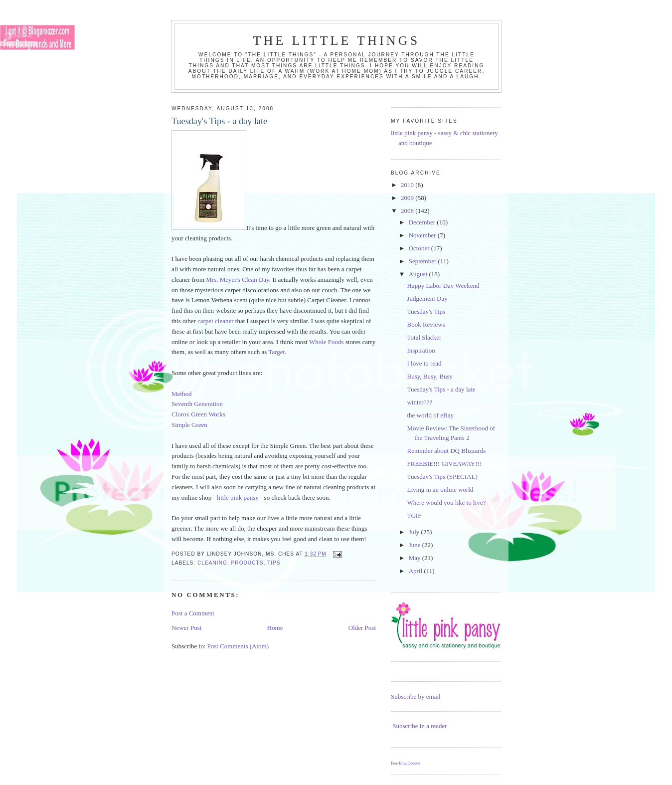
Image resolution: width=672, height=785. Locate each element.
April (417, 571)
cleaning (212, 563)
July (415, 532)
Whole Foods (327, 342)
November (423, 235)
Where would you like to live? (446, 502)
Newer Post (186, 628)
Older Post (362, 628)
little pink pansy (238, 497)
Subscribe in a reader (420, 726)
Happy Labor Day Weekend (443, 286)
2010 (408, 185)
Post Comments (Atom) (238, 646)
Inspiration (421, 350)
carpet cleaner (216, 321)
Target (276, 352)
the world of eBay (430, 415)
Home (275, 628)
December (423, 222)
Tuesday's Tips (426, 311)
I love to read (424, 363)
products (248, 563)
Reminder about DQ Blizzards (446, 451)
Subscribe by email (416, 696)
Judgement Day (427, 298)
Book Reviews (426, 324)
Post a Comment (193, 613)
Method (181, 394)
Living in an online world (440, 490)
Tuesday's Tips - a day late (441, 389)
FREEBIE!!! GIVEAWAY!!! (444, 464)
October (420, 248)
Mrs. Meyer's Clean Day (237, 280)
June (416, 545)
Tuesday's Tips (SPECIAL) (442, 477)
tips (274, 563)
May (416, 558)
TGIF (414, 515)
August (419, 274)
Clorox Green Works (198, 414)
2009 (408, 198)
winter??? (420, 402)
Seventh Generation (197, 404)
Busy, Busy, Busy (430, 376)
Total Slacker (424, 337)
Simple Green (189, 425)
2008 (408, 211)
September (423, 261)
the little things (337, 41)
